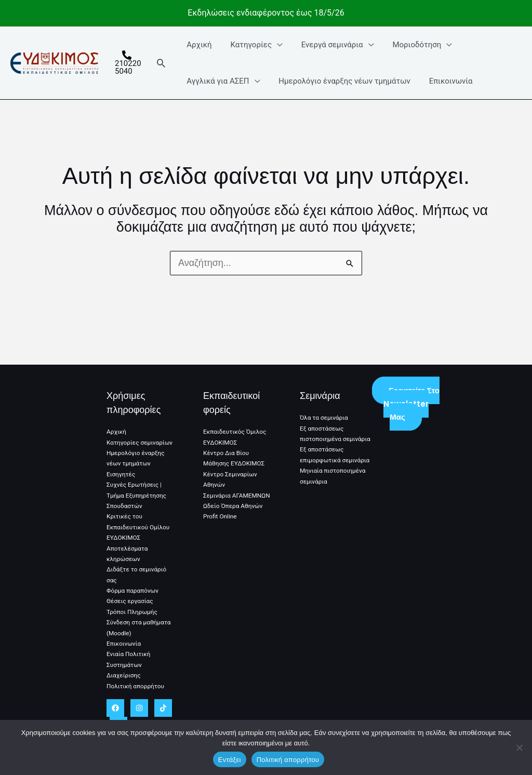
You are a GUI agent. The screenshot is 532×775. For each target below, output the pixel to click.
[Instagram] (139, 708)
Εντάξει (230, 760)
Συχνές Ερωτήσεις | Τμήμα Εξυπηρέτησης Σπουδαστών (137, 495)
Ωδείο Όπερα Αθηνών (234, 506)
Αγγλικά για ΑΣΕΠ (218, 81)
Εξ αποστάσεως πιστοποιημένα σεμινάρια (322, 439)
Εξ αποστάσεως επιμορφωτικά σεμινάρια (322, 471)
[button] (163, 63)
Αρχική (199, 45)
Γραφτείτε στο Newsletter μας (411, 404)
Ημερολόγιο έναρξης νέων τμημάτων (341, 81)
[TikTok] (163, 708)
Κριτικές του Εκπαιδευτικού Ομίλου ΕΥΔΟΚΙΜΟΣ (138, 527)
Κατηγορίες (248, 45)
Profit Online (220, 516)
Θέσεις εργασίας (130, 601)
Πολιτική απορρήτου (136, 686)
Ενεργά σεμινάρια (326, 45)
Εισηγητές (121, 474)
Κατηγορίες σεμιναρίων (140, 443)
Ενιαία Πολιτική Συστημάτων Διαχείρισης (129, 665)
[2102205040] (128, 63)
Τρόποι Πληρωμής (132, 612)
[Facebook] (115, 708)
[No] (519, 747)
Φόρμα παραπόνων (133, 591)
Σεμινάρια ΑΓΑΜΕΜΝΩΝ (237, 496)
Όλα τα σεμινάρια (324, 418)
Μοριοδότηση (407, 45)
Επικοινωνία (444, 81)
